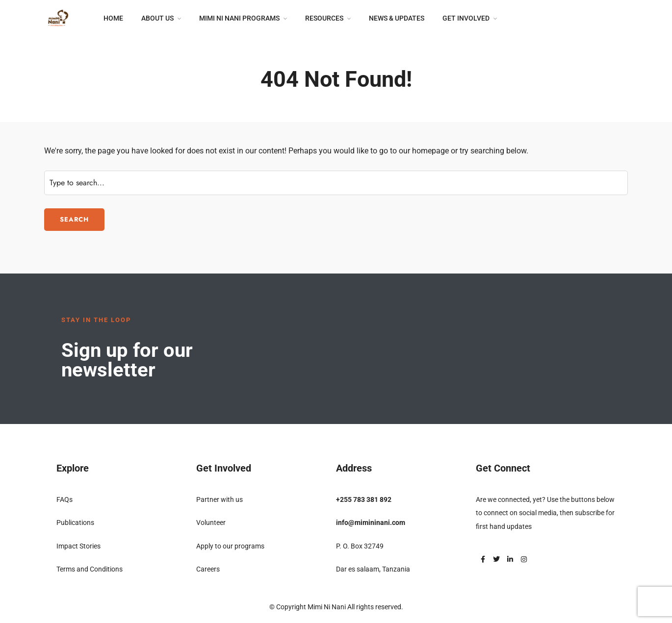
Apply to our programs (230, 546)
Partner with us (220, 499)
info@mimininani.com (371, 523)
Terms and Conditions (90, 569)
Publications (75, 523)
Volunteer (211, 523)
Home (113, 18)
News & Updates (397, 18)
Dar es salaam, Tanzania (373, 569)
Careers (208, 569)
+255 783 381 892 (364, 499)
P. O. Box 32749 (360, 546)
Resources (324, 18)
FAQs (65, 499)
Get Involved (466, 18)
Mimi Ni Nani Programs (239, 18)
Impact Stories (78, 546)
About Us (157, 18)
